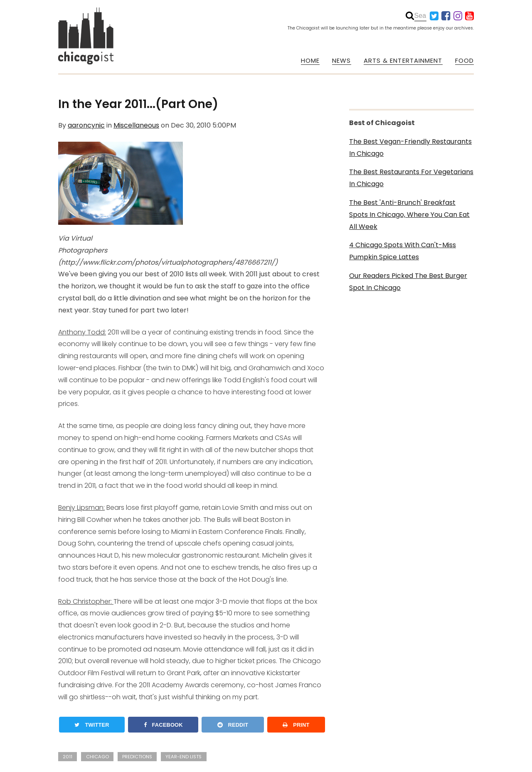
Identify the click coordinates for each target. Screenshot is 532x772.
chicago (97, 757)
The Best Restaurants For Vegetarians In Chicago (411, 178)
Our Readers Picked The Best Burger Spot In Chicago (408, 282)
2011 (68, 757)
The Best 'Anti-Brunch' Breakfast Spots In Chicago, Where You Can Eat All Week (409, 215)
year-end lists (183, 757)
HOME (310, 61)
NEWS (341, 61)
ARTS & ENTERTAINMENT (403, 61)
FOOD (464, 61)
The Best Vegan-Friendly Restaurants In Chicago (410, 148)
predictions (137, 757)
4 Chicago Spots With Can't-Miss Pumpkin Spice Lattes (403, 251)
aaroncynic (86, 125)
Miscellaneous (136, 125)
